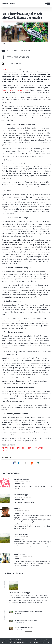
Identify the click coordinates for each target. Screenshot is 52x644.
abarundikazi (8, 448)
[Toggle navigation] (48, 3)
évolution (39, 448)
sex (15, 450)
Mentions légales (42, 640)
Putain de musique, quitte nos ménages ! (26, 620)
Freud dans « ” (15, 90)
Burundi (21, 448)
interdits (6, 450)
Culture (5, 70)
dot (29, 448)
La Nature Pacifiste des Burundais (24, 627)
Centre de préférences (39, 642)
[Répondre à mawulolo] (33, 513)
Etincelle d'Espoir (8, 3)
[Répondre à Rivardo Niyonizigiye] (33, 499)
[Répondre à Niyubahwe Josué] (33, 559)
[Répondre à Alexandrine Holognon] (33, 484)
